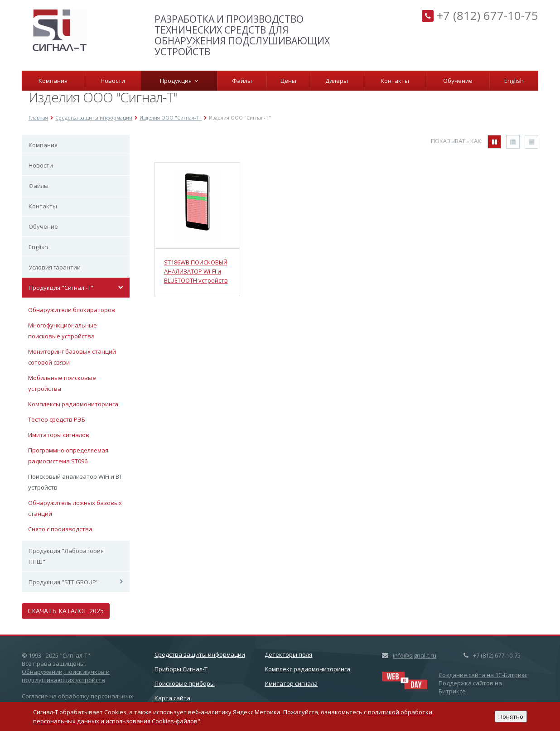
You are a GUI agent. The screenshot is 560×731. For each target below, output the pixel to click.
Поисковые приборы (185, 683)
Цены (288, 81)
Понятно (511, 717)
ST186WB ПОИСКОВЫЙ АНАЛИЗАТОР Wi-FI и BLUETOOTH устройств (196, 271)
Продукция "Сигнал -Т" (61, 288)
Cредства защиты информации (200, 654)
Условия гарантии (55, 267)
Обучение (458, 81)
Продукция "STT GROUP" (64, 582)
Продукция (179, 81)
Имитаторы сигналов (59, 435)
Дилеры (337, 81)
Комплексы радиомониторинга (73, 404)
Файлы (242, 81)
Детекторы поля (288, 654)
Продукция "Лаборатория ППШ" (66, 556)
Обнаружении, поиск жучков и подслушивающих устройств (66, 676)
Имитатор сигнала (291, 683)
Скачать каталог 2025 (66, 611)
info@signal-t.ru (415, 655)
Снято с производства (60, 529)
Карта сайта (172, 698)
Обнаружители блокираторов (72, 310)
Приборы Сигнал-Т (181, 669)
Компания (53, 81)
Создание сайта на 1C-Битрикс (483, 675)
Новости (113, 81)
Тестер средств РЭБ (57, 419)
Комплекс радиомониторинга (307, 669)
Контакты (395, 81)
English (514, 81)
